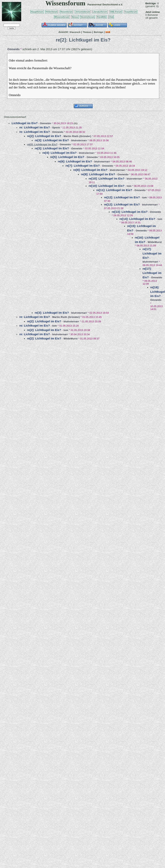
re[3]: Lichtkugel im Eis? (52, 140)
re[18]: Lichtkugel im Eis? (157, 292)
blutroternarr (79, 140)
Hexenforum (67, 12)
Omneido (13, 49)
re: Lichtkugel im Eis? (35, 127)
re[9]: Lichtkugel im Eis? (98, 174)
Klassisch (75, 32)
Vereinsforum (88, 17)
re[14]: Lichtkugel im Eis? (137, 219)
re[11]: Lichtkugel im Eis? (114, 190)
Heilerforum (52, 12)
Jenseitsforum (83, 12)
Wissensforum (62, 17)
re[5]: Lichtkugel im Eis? (67, 157)
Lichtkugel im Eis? (25, 123)
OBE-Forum (116, 12)
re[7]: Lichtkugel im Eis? (82, 166)
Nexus (75, 17)
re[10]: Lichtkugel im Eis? (106, 178)
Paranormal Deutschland (103, 5)
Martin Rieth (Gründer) (77, 136)
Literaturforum (100, 12)
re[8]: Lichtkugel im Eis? (90, 170)
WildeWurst (155, 242)
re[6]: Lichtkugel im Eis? (75, 161)
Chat (111, 17)
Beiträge (99, 32)
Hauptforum (37, 12)
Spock (56, 128)
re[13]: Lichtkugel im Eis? (130, 212)
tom (129, 186)
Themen (87, 32)
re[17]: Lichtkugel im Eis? (152, 253)
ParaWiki (102, 17)
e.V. (121, 5)
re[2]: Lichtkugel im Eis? (44, 136)
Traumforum (131, 12)
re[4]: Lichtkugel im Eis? (59, 153)
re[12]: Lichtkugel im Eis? (122, 197)
